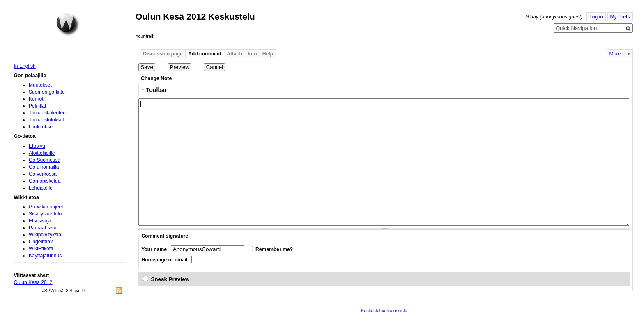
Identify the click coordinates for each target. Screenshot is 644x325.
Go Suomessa (45, 160)
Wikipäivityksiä (45, 235)
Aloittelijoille (42, 153)
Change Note (156, 78)
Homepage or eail (164, 260)
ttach (235, 54)
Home (68, 24)
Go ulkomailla (44, 167)
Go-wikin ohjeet (46, 207)
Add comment (205, 54)
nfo (252, 54)
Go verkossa (43, 174)
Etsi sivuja (40, 221)
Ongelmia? (41, 242)
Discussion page (163, 54)
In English (24, 66)
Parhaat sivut (43, 228)
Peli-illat (38, 106)
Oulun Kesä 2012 (33, 282)
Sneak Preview (170, 279)
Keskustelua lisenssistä (384, 311)
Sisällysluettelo (45, 214)
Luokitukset (41, 127)
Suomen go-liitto (47, 92)
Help (268, 54)
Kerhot (36, 99)
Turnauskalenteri (47, 113)
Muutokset (40, 85)
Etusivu (37, 146)
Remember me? (274, 249)
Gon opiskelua (45, 181)
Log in (596, 17)
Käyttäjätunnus (45, 256)
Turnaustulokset (46, 120)
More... (617, 54)
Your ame (154, 249)
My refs (620, 17)
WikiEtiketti (41, 249)
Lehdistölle (41, 188)
